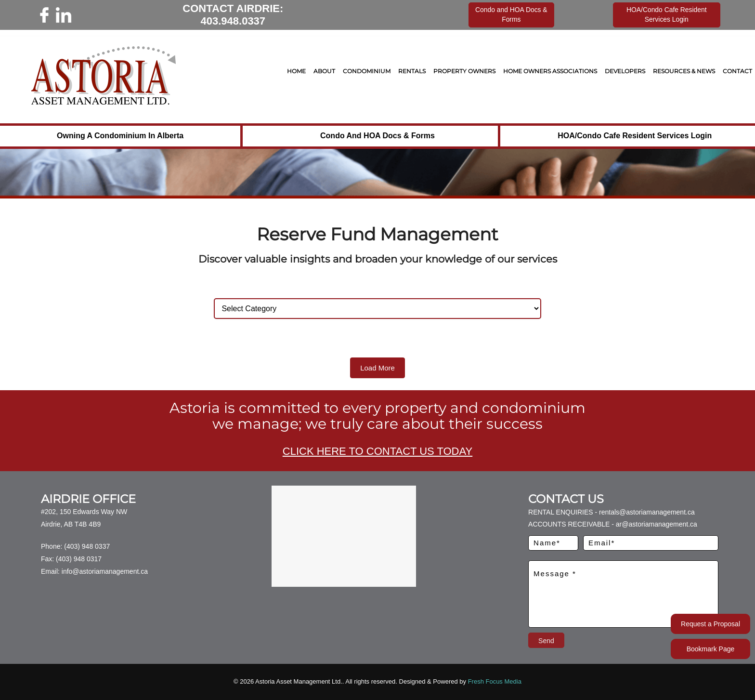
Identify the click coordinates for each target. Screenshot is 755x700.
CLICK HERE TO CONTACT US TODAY (377, 451)
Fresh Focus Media (495, 681)
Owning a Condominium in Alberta (120, 136)
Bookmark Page (711, 649)
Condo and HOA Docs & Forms (377, 136)
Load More (377, 368)
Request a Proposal (710, 624)
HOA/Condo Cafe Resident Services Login (635, 136)
